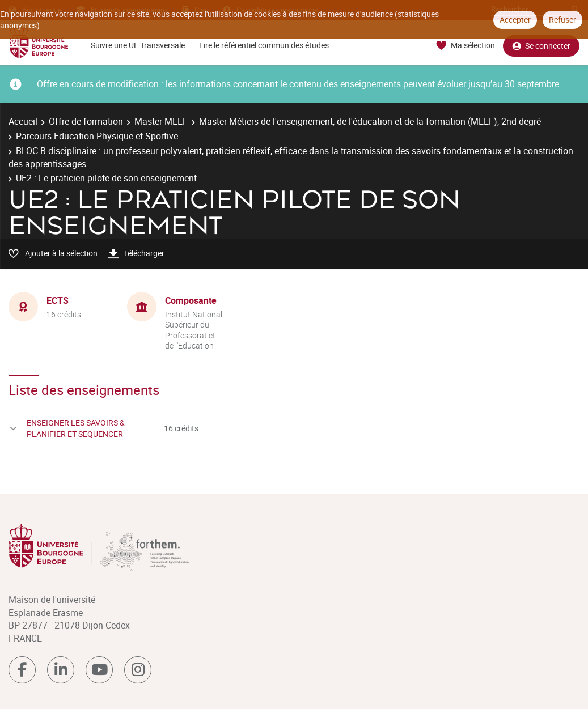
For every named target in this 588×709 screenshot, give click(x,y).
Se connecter (541, 46)
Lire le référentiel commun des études (264, 45)
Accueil (23, 121)
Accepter (515, 20)
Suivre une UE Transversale (138, 45)
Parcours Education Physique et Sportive (97, 136)
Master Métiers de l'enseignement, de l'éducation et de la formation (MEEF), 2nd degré (370, 121)
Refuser (562, 20)
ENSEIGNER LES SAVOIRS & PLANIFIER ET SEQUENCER (76, 428)
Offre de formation (86, 121)
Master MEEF (161, 121)
